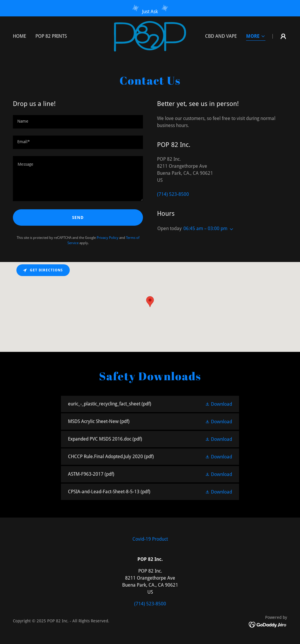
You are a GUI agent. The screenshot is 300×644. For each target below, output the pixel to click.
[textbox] (78, 122)
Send (78, 217)
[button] (256, 37)
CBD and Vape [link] (221, 36)
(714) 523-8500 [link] (173, 194)
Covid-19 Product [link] (150, 539)
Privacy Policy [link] (108, 238)
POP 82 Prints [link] (51, 36)
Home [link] (19, 36)
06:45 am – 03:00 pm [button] (205, 228)
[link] (150, 36)
